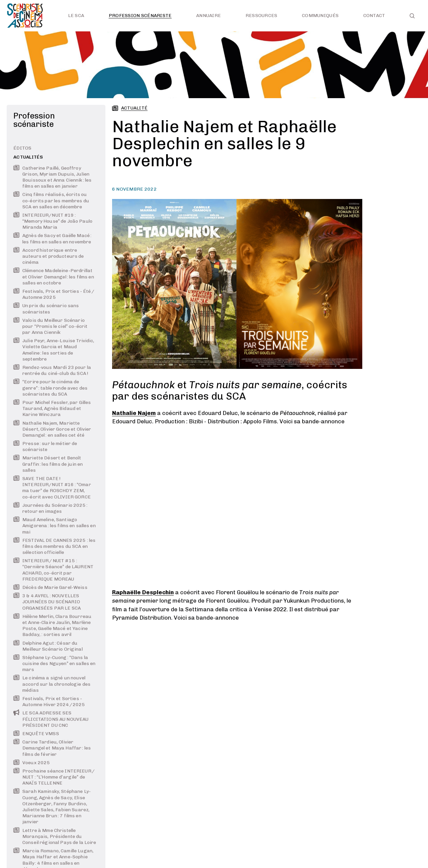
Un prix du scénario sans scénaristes (46, 309)
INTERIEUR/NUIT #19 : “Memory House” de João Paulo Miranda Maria (53, 221)
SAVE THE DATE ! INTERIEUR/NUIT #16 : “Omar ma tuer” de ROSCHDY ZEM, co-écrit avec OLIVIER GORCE (52, 488)
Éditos (23, 148)
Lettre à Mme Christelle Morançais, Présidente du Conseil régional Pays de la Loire (55, 836)
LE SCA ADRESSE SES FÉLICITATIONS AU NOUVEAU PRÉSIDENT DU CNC (51, 719)
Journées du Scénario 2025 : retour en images (50, 508)
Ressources (262, 16)
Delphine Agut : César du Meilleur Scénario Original (48, 646)
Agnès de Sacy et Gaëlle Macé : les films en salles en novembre (52, 239)
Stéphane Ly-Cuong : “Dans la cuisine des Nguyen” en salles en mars (54, 664)
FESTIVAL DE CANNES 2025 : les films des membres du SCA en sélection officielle (54, 546)
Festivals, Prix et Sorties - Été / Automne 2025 (54, 294)
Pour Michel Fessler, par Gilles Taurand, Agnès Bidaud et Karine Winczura (52, 408)
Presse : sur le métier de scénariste (45, 447)
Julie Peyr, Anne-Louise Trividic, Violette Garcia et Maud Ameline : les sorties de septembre (54, 350)
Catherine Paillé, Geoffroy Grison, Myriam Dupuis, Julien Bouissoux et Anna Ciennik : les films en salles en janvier (52, 177)
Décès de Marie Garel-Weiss (50, 587)
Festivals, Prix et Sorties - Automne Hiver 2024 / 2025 (49, 702)
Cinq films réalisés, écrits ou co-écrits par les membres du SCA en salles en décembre (51, 200)
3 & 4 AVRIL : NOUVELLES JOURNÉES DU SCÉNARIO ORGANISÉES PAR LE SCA (47, 602)
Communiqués (320, 16)
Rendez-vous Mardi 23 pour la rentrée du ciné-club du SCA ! (52, 370)
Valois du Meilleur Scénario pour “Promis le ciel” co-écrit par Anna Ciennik (50, 326)
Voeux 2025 (32, 763)
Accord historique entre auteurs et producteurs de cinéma (49, 256)
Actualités (28, 157)
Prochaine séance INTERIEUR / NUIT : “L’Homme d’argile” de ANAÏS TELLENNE (54, 777)
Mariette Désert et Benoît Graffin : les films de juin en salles (48, 464)
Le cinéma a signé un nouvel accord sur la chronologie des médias (52, 684)
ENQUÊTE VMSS (36, 734)
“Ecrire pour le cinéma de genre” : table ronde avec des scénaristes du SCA (50, 388)
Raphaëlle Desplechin (143, 592)
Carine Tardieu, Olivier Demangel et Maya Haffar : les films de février (52, 748)
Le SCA (76, 16)
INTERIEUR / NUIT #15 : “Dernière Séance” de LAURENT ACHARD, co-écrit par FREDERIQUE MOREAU (53, 570)
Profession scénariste (140, 16)
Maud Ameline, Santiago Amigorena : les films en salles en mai (55, 526)
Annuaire (208, 16)
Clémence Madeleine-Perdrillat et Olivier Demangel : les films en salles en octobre (54, 277)
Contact (374, 16)
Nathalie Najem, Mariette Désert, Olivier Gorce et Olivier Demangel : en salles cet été (52, 429)
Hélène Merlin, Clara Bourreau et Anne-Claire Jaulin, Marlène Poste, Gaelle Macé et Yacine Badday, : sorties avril (52, 626)
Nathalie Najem (134, 413)
